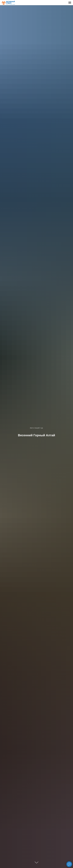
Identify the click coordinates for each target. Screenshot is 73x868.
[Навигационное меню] (70, 3)
